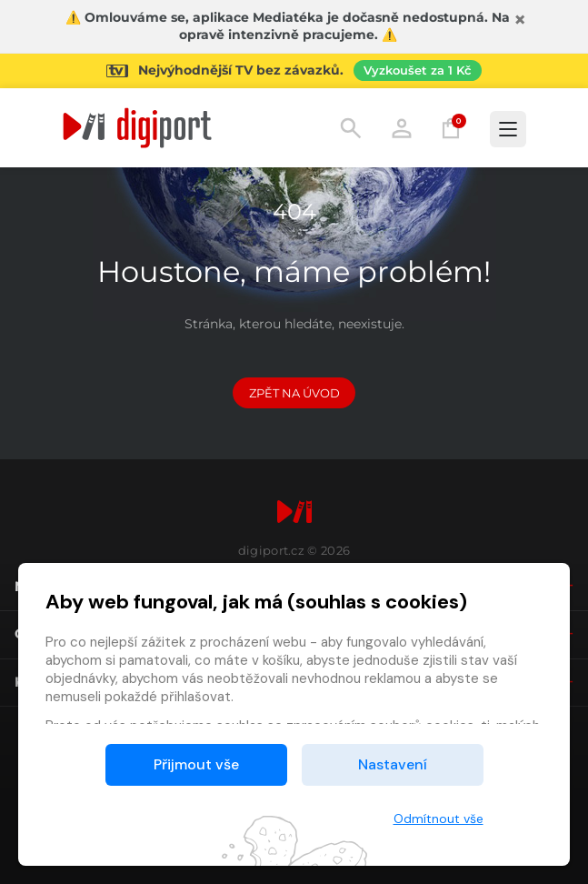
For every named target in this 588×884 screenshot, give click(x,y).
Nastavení (393, 764)
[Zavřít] (520, 20)
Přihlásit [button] (402, 128)
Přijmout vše (196, 764)
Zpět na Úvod (294, 393)
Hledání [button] (351, 128)
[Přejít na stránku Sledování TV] (294, 71)
